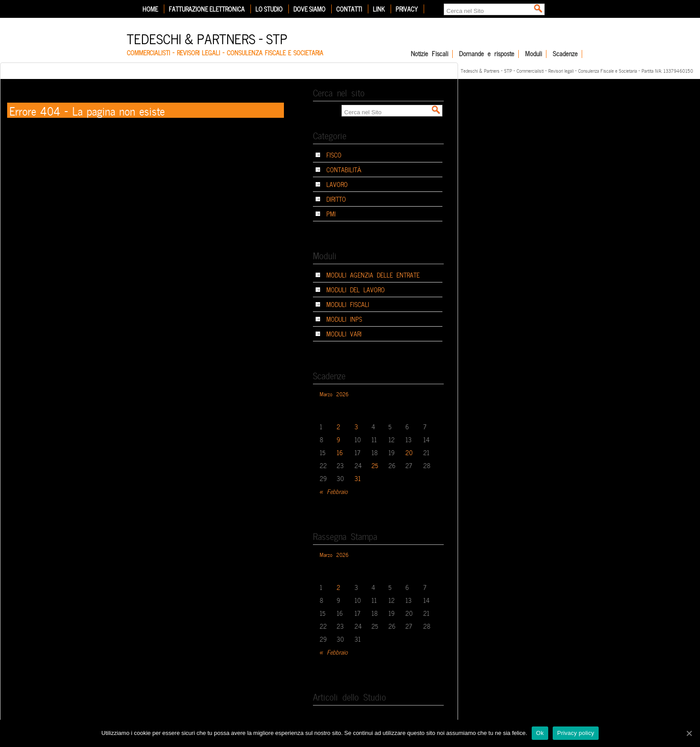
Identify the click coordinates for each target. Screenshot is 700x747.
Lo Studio (269, 9)
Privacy (407, 9)
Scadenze (565, 54)
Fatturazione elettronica (207, 9)
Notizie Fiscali (429, 54)
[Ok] (689, 733)
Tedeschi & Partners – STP (207, 38)
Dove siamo (309, 9)
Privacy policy (576, 733)
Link (379, 9)
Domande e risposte (487, 54)
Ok (540, 733)
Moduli (533, 54)
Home (150, 9)
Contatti (349, 9)
